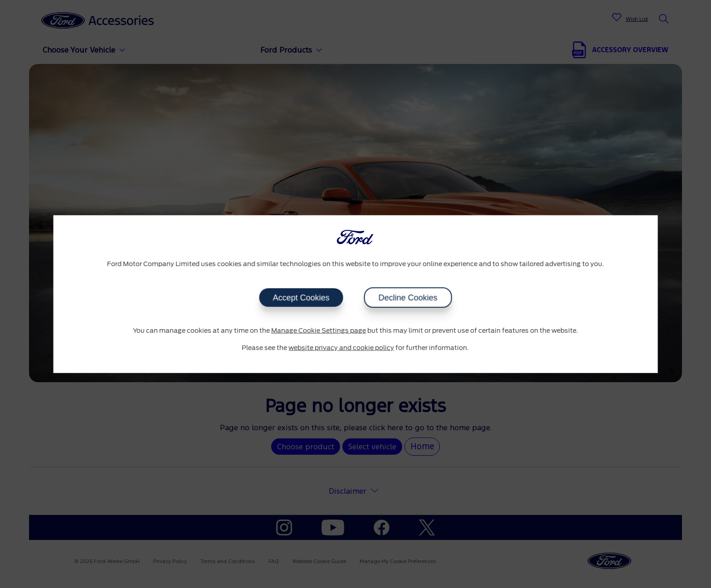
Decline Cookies (408, 298)
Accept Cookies (301, 298)
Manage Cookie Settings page (319, 331)
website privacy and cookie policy (341, 348)
